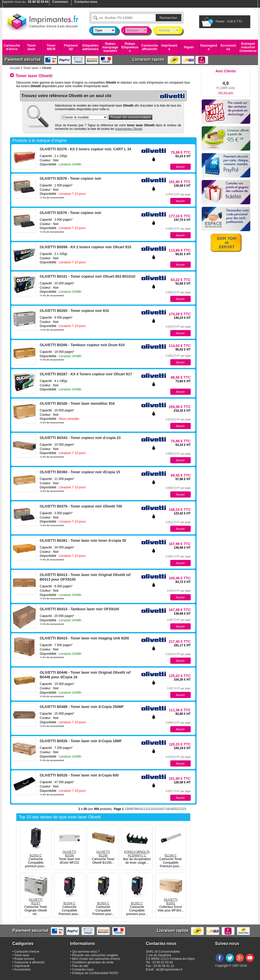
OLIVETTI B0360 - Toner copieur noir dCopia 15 (80, 472)
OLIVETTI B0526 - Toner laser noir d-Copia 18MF (81, 741)
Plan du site (80, 966)
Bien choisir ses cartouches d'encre (96, 959)
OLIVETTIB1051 (171, 900)
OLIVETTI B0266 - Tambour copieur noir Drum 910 (82, 345)
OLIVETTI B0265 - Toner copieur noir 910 (74, 311)
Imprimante (169, 47)
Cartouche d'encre (12, 47)
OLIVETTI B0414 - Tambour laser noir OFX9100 (80, 609)
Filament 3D (71, 47)
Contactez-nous (83, 970)
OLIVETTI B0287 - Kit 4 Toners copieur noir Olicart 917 (86, 374)
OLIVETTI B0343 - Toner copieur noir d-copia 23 (80, 438)
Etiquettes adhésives (91, 47)
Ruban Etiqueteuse (130, 47)
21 (178, 809)
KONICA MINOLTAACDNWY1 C (137, 852)
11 (144, 809)
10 (140, 809)
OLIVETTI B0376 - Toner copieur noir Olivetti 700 (81, 506)
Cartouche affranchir (150, 47)
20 (174, 809)
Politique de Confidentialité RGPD (95, 973)
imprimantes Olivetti (129, 129)
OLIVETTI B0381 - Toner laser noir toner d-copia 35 (83, 540)
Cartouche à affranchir (30, 962)
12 (147, 809)
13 (150, 809)
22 (181, 809)
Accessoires (228, 47)
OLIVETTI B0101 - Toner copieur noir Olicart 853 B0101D (88, 276)
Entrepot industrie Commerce (248, 47)
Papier (189, 47)
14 (154, 809)
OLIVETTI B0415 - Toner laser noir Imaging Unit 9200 (84, 638)
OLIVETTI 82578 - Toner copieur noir (71, 178)
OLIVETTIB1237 (36, 900)
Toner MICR (51, 47)
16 (161, 809)
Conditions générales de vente (93, 962)
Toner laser (31, 47)
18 (167, 809)
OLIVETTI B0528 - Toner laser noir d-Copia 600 (79, 775)
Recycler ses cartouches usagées (95, 955)
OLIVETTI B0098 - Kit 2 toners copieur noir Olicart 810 (86, 247)
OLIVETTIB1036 (70, 852)
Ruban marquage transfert (110, 47)
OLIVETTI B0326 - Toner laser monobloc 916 (77, 403)
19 (171, 809)
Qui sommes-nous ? (86, 952)
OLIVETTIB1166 (103, 852)
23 (184, 809)
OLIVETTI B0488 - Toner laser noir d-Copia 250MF (82, 707)
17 (164, 809)
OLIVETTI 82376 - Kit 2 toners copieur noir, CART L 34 (86, 149)
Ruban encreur (24, 959)
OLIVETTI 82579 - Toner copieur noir (71, 213)
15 (157, 809)
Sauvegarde (209, 47)
